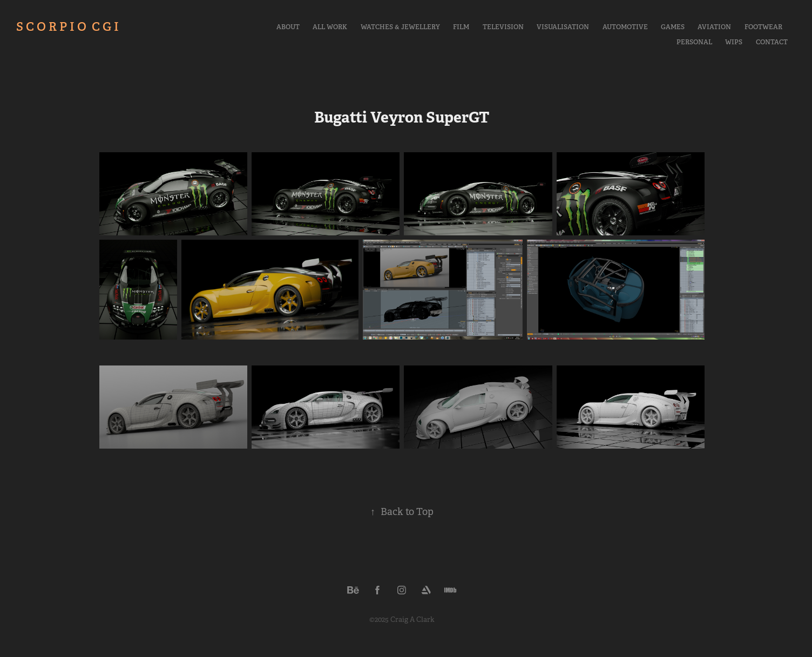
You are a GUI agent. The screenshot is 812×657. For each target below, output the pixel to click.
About (288, 27)
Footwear (763, 27)
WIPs (734, 42)
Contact (772, 42)
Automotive (625, 27)
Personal (694, 42)
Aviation (714, 27)
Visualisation (563, 27)
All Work (330, 27)
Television (503, 27)
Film (461, 27)
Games (673, 27)
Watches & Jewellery (400, 27)
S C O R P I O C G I (67, 26)
